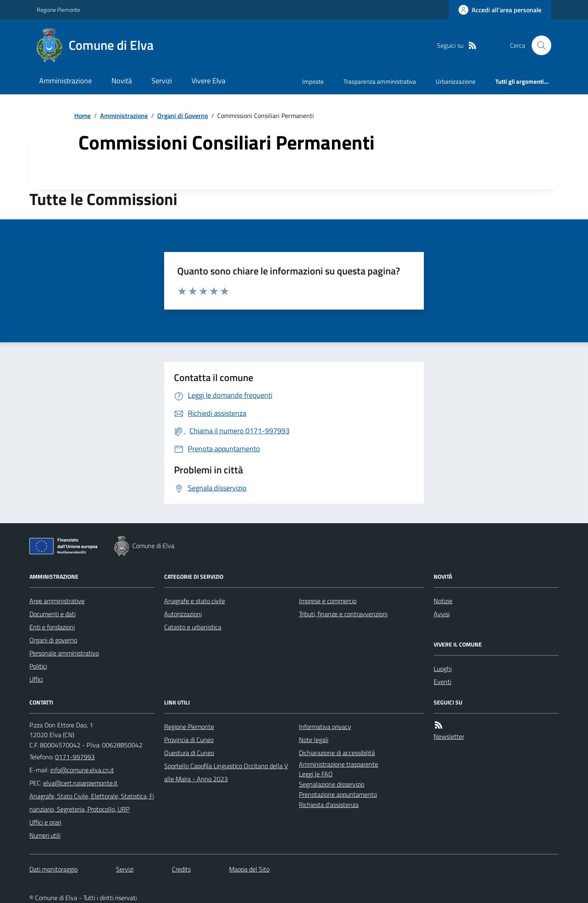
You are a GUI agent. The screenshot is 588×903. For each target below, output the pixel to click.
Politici (38, 666)
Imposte (313, 81)
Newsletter (449, 736)
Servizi (162, 81)
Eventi (442, 682)
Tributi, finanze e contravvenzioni (343, 614)
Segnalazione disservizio (332, 784)
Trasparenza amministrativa (380, 81)
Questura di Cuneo (189, 753)
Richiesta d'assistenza (329, 805)
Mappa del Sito (249, 869)
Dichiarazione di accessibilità (337, 753)
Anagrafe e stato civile (195, 601)
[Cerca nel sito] (538, 45)
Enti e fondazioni (52, 627)
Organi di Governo (183, 116)
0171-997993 (75, 757)
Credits (181, 869)
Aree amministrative (57, 601)
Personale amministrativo (64, 653)
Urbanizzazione (456, 81)
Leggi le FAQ (316, 774)
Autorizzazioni (183, 614)
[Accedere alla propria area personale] (500, 10)
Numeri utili (45, 835)
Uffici (36, 679)
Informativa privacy (325, 727)
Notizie (443, 601)
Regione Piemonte (58, 10)
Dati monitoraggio (53, 869)
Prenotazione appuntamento (338, 794)
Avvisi (442, 614)
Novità (122, 81)
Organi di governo (53, 640)
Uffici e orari (45, 822)
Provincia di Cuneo (189, 740)
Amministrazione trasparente (339, 764)
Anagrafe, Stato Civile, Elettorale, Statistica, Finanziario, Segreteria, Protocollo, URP (92, 803)
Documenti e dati (52, 614)
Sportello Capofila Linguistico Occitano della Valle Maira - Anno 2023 (226, 772)
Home (82, 116)
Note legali (314, 740)
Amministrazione (66, 81)
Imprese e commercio (328, 601)
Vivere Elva (208, 81)
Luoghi (443, 669)
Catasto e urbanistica (193, 627)
